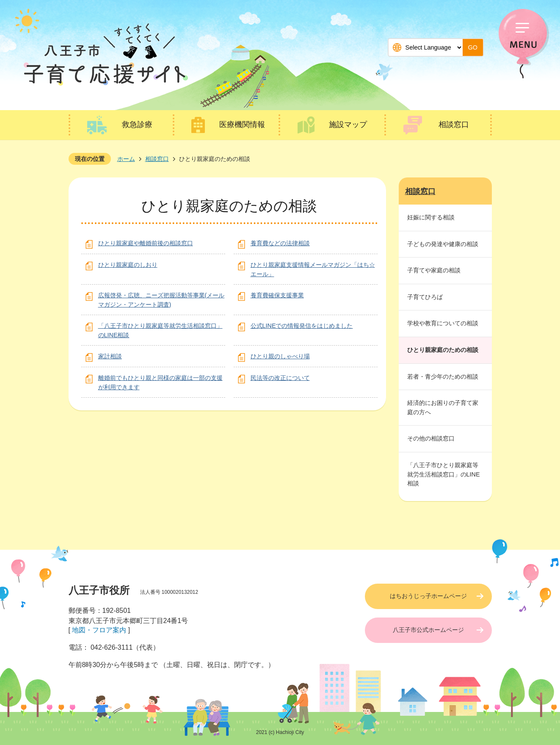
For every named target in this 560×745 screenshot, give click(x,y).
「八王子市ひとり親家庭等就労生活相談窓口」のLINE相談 (444, 474)
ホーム (126, 159)
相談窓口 (454, 125)
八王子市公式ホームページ (428, 630)
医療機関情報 (242, 125)
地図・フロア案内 (99, 630)
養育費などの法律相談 (280, 243)
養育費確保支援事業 (277, 295)
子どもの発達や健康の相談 (443, 244)
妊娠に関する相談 (431, 217)
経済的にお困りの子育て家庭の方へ (443, 407)
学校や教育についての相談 (443, 323)
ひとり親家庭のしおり (128, 265)
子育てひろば (425, 297)
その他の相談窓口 (431, 438)
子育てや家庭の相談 (434, 270)
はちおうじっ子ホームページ (428, 596)
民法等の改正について (280, 378)
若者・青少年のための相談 (443, 377)
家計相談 (110, 356)
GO (473, 47)
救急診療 (137, 125)
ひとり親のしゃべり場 (280, 356)
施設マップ (348, 125)
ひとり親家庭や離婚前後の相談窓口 (146, 243)
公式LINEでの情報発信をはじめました (302, 326)
